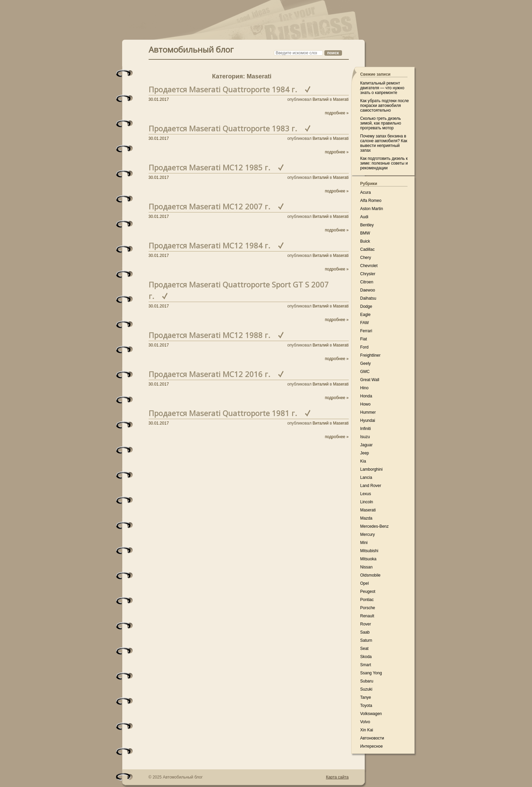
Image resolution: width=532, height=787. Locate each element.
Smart (366, 665)
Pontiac (367, 600)
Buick (365, 241)
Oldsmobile (370, 575)
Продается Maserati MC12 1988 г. (209, 335)
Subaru (367, 681)
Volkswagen (371, 714)
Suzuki (366, 689)
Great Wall (370, 380)
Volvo (365, 722)
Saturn (366, 640)
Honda (366, 396)
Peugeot (368, 592)
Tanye (366, 697)
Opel (365, 583)
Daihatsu (368, 298)
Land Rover (371, 486)
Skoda (366, 657)
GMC (365, 372)
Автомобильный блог (191, 49)
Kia (363, 461)
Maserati (341, 99)
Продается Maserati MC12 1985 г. (209, 167)
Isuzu (365, 437)
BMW (365, 233)
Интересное (372, 746)
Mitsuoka (368, 559)
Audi (364, 217)
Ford (365, 347)
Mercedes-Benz (375, 526)
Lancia (366, 477)
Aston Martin (372, 209)
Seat (365, 649)
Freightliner (370, 355)
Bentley (367, 225)
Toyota (366, 706)
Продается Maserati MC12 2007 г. (209, 206)
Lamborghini (372, 469)
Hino (365, 388)
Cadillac (368, 249)
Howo (366, 404)
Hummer (368, 412)
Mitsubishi (369, 551)
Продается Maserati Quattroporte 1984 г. (223, 89)
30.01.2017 (159, 99)
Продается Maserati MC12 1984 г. (209, 245)
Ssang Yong (371, 673)
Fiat (364, 339)
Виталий (320, 99)
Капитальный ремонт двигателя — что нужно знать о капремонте (382, 88)
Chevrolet (369, 266)
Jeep (365, 453)
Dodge (366, 306)
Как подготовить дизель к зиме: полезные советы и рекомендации (384, 163)
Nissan (367, 567)
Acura (366, 192)
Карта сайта (337, 777)
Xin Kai (367, 730)
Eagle (366, 315)
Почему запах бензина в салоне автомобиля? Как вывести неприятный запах (384, 143)
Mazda (366, 518)
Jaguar (367, 445)
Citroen (367, 282)
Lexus (366, 494)
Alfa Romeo (371, 201)
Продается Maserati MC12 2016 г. (209, 374)
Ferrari (366, 331)
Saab (365, 632)
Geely (366, 363)
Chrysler (368, 274)
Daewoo (368, 290)
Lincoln (367, 502)
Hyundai (368, 420)
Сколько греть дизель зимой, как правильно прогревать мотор (381, 123)
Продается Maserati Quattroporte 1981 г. (223, 413)
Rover (366, 624)
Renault (367, 616)
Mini (364, 543)
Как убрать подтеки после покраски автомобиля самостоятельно (385, 106)
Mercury (368, 535)
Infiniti (366, 429)
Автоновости (372, 738)
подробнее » (337, 113)
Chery (366, 258)
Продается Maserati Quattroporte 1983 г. (223, 128)
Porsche (368, 608)
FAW (365, 323)
